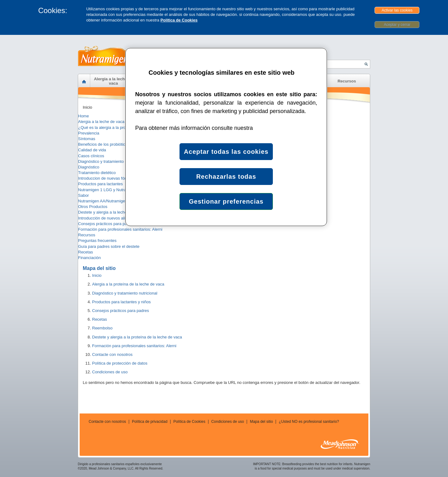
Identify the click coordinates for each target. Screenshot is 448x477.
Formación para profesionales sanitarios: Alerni (120, 229)
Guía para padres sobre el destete (109, 246)
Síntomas (87, 139)
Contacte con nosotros (107, 422)
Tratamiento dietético (97, 173)
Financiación (89, 258)
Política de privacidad (150, 422)
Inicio (87, 107)
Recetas (86, 252)
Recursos (87, 235)
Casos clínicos (91, 156)
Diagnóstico (89, 167)
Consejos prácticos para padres (107, 224)
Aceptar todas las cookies (226, 152)
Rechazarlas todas (226, 177)
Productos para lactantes (100, 184)
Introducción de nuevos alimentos (108, 218)
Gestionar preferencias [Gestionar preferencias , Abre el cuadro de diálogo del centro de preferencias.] (226, 201)
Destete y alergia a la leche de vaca (110, 212)
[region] (226, 137)
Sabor (84, 195)
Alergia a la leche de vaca (101, 122)
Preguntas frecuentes (97, 241)
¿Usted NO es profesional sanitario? (309, 422)
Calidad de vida (92, 150)
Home (84, 116)
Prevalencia (89, 133)
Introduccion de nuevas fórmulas (107, 178)
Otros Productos (93, 207)
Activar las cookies (397, 10)
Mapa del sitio (261, 422)
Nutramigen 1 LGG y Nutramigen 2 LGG (114, 190)
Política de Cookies (179, 20)
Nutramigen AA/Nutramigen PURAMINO (114, 201)
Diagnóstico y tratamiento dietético (109, 161)
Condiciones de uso (228, 422)
